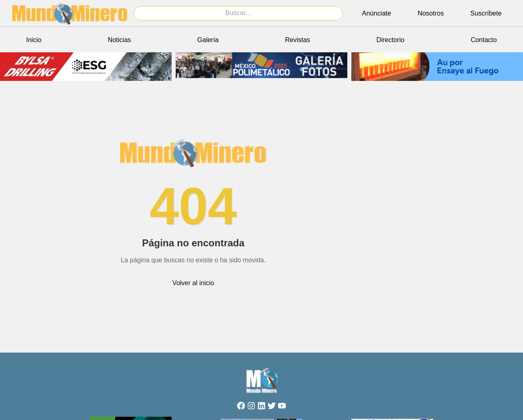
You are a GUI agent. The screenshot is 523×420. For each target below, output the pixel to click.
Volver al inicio (193, 283)
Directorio (390, 40)
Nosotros (431, 13)
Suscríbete (486, 13)
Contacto (484, 40)
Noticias (120, 40)
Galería (208, 40)
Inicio (34, 40)
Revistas (298, 40)
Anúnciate (377, 13)
